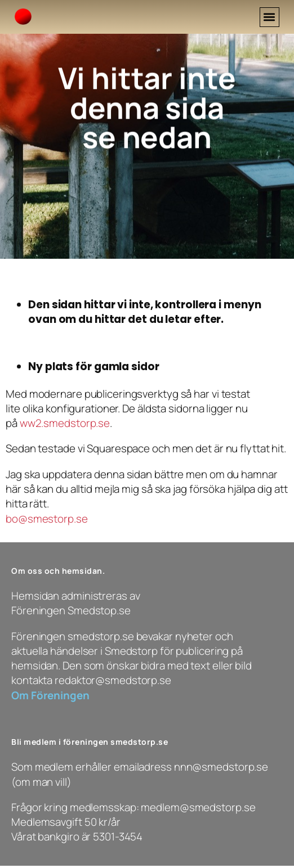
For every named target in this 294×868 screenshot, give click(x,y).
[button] (269, 17)
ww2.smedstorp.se (65, 423)
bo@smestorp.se (47, 519)
